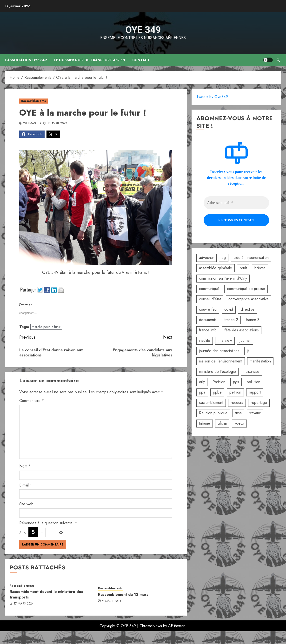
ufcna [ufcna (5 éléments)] (222, 423)
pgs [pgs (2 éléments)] (236, 382)
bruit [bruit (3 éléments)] (243, 268)
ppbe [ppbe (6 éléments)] (217, 392)
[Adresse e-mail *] (236, 203)
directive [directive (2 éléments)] (248, 309)
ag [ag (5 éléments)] (224, 258)
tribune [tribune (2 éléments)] (205, 423)
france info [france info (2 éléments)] (208, 330)
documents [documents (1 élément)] (208, 320)
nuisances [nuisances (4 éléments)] (252, 371)
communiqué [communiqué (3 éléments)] (209, 289)
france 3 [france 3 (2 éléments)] (253, 320)
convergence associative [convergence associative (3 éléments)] (249, 299)
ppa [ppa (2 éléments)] (202, 392)
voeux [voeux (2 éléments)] (239, 423)
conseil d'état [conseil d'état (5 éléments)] (210, 299)
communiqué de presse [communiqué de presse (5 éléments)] (246, 289)
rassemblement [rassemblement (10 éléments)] (211, 403)
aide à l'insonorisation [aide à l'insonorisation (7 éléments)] (251, 258)
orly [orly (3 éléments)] (202, 382)
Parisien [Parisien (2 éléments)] (219, 382)
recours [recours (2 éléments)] (237, 403)
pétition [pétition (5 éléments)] (235, 392)
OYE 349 (143, 30)
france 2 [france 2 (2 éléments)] (231, 320)
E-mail (26, 485)
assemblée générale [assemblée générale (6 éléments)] (216, 268)
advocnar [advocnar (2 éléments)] (206, 258)
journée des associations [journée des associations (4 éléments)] (219, 351)
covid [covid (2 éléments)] (229, 309)
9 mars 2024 (112, 601)
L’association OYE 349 (26, 60)
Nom (25, 466)
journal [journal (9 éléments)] (245, 340)
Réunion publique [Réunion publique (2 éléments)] (213, 413)
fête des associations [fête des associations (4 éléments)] (242, 330)
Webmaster (32, 124)
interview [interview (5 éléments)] (225, 340)
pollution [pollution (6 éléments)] (253, 382)
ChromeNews (151, 626)
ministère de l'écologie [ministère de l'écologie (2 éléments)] (217, 371)
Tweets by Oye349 (212, 97)
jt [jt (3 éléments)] (248, 351)
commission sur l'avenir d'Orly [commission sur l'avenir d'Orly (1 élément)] (223, 278)
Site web (26, 504)
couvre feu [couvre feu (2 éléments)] (208, 309)
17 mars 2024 (24, 604)
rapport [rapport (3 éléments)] (255, 392)
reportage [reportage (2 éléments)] (259, 403)
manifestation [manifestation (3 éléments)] (260, 361)
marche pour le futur (46, 327)
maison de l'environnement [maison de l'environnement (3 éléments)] (221, 361)
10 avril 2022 (57, 124)
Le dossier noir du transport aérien (90, 60)
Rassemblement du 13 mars (123, 595)
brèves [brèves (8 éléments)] (260, 268)
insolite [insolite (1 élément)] (205, 340)
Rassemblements (33, 101)
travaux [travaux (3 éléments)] (255, 413)
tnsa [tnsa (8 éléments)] (238, 413)
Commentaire (32, 401)
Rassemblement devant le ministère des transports (46, 594)
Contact (141, 60)
